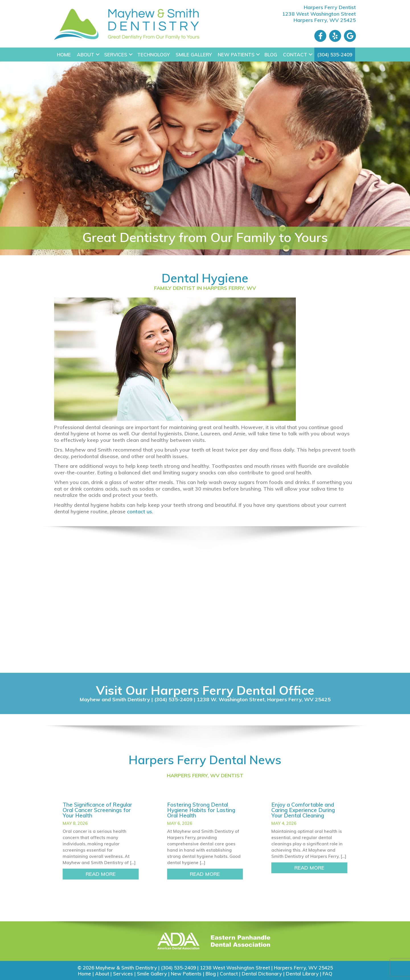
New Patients (236, 55)
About (86, 55)
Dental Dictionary (262, 974)
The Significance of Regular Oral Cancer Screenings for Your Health (97, 810)
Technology (153, 55)
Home (64, 55)
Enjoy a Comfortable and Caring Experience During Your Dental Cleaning (303, 810)
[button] (98, 55)
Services (116, 55)
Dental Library (302, 974)
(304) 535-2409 (335, 55)
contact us (140, 511)
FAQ (327, 974)
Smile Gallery (194, 55)
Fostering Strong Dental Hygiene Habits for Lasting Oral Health (201, 810)
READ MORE (112, 874)
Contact (295, 55)
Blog (271, 55)
